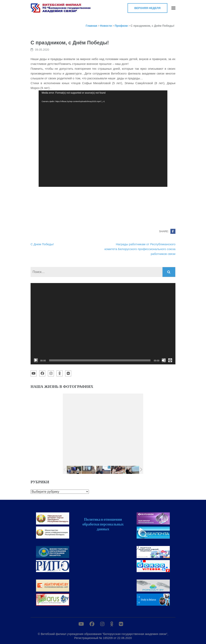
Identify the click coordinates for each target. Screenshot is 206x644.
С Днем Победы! (42, 244)
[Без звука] (164, 360)
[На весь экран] (170, 360)
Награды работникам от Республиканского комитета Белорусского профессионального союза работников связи (140, 249)
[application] (103, 139)
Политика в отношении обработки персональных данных (103, 524)
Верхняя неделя (147, 8)
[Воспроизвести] (36, 360)
